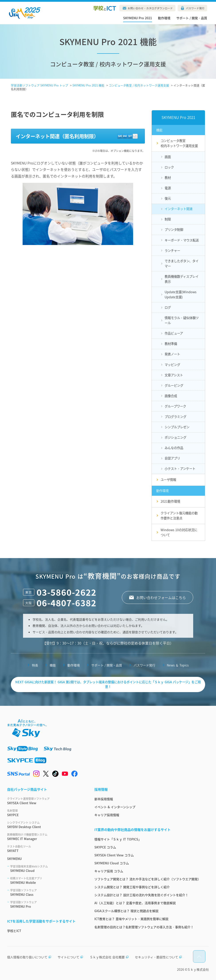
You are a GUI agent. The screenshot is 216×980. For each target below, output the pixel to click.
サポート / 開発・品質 (192, 18)
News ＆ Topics (178, 665)
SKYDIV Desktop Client (45, 825)
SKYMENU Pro (47, 904)
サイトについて (70, 957)
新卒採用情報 (104, 799)
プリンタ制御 (174, 230)
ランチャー (172, 251)
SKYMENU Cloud (47, 869)
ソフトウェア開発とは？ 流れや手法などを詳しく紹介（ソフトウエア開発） (148, 879)
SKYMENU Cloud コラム (112, 863)
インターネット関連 (179, 209)
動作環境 (164, 18)
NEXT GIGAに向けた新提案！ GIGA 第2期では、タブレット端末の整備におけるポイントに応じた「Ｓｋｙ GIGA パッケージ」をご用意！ (108, 684)
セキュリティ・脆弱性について (159, 957)
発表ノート (172, 354)
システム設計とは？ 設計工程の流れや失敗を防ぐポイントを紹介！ (141, 895)
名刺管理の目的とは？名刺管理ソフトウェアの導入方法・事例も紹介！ (144, 927)
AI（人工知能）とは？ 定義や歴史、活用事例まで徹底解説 (135, 903)
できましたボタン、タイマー (182, 263)
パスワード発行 (195, 8)
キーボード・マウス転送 (182, 240)
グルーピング (174, 385)
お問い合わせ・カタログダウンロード (150, 8)
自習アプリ (172, 458)
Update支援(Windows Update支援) (181, 294)
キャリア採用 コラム (109, 871)
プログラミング (175, 417)
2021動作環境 (170, 501)
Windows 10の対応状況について (179, 532)
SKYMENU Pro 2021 (138, 18)
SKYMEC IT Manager (45, 837)
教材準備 (171, 344)
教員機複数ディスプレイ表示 (182, 279)
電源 (168, 188)
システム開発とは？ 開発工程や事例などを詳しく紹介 (132, 887)
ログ (168, 307)
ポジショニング (175, 437)
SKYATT (45, 849)
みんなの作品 (174, 448)
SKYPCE (45, 813)
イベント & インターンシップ (115, 807)
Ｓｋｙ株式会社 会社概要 (109, 957)
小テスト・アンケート (180, 469)
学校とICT (14, 931)
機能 (53, 665)
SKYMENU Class (47, 892)
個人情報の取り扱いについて (29, 957)
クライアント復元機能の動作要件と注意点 (179, 516)
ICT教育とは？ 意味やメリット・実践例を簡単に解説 (131, 919)
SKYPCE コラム (105, 847)
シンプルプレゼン (177, 427)
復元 (168, 198)
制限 (168, 219)
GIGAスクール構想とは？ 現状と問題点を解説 (126, 911)
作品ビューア (174, 333)
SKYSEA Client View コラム (114, 855)
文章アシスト (174, 375)
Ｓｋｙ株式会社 (198, 969)
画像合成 (171, 396)
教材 (168, 178)
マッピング (172, 365)
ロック (169, 167)
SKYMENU (14, 859)
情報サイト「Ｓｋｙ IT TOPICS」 (118, 839)
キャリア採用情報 (107, 815)
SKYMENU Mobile (47, 880)
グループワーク (175, 406)
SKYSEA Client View (45, 801)
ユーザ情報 (168, 480)
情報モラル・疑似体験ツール (182, 320)
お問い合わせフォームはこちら (161, 597)
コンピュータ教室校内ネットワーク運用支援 (179, 143)
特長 (35, 665)
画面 (168, 157)
